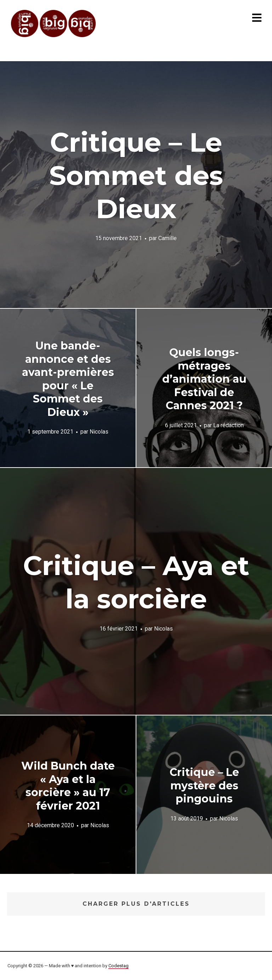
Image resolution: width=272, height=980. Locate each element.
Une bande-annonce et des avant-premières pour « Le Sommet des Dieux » (68, 379)
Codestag (118, 966)
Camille (168, 238)
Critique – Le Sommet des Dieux (136, 175)
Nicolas (99, 432)
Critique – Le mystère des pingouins (204, 785)
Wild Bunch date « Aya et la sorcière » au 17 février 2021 (68, 786)
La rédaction (228, 425)
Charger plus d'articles (136, 904)
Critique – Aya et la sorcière (136, 582)
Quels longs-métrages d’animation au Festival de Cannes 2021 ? (204, 379)
